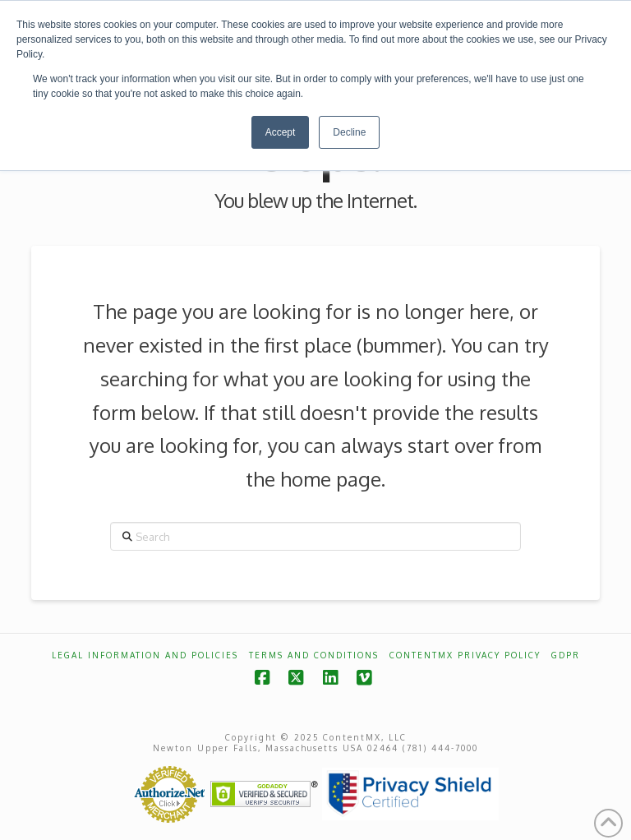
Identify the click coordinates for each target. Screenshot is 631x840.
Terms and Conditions (314, 655)
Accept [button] (281, 132)
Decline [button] (349, 132)
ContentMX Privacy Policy (465, 655)
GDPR (566, 655)
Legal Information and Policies (145, 655)
